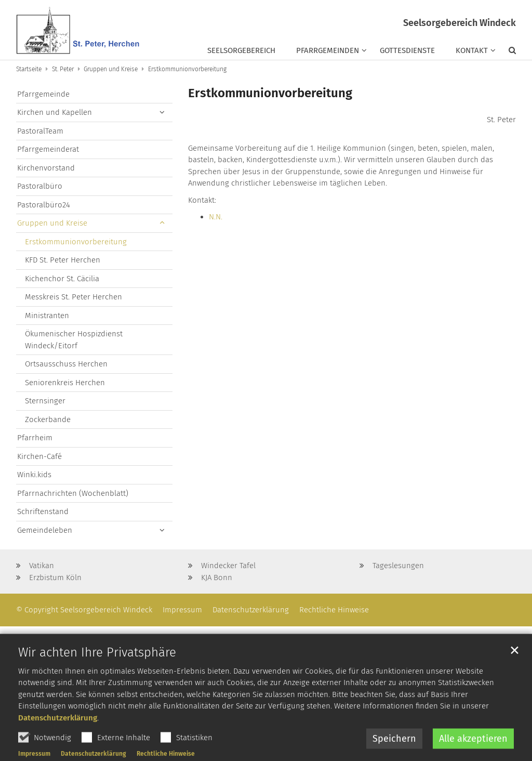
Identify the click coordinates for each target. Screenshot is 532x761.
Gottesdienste (407, 50)
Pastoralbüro (40, 186)
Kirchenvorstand (46, 168)
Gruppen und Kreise (111, 69)
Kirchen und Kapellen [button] (55, 112)
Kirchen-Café (39, 456)
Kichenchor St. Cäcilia (62, 279)
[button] (507, 53)
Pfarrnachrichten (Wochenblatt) (73, 493)
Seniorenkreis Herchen (65, 383)
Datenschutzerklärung (58, 742)
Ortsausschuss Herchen (66, 364)
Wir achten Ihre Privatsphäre (97, 677)
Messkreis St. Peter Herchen (74, 297)
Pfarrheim (35, 438)
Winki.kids (34, 475)
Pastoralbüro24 (44, 205)
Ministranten (47, 316)
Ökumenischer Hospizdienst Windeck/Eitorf (74, 340)
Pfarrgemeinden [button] (328, 50)
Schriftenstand (43, 511)
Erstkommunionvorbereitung (187, 69)
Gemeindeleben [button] (45, 530)
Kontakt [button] (472, 50)
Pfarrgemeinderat (48, 149)
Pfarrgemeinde (43, 94)
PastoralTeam (40, 131)
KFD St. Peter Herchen (63, 260)
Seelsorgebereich (241, 50)
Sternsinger (45, 401)
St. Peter (63, 69)
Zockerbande (48, 419)
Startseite (29, 69)
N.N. (216, 217)
